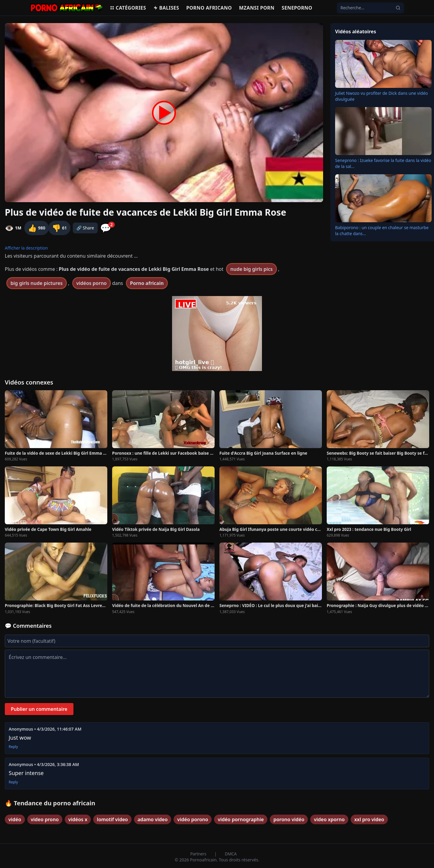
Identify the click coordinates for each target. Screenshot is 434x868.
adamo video (153, 819)
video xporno (329, 819)
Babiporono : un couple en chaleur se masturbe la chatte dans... (382, 230)
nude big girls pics (251, 269)
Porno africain (147, 283)
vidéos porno (92, 283)
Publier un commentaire (39, 709)
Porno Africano (209, 8)
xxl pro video (369, 819)
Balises (166, 8)
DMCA (231, 854)
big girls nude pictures (37, 283)
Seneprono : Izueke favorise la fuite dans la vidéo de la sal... (383, 163)
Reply (13, 747)
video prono (45, 819)
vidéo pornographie (241, 819)
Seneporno (297, 8)
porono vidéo (289, 819)
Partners (199, 854)
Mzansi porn (257, 8)
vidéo (15, 819)
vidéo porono (193, 819)
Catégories (128, 8)
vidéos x (78, 819)
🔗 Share (85, 228)
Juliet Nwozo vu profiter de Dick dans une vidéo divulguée (382, 96)
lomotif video (112, 819)
